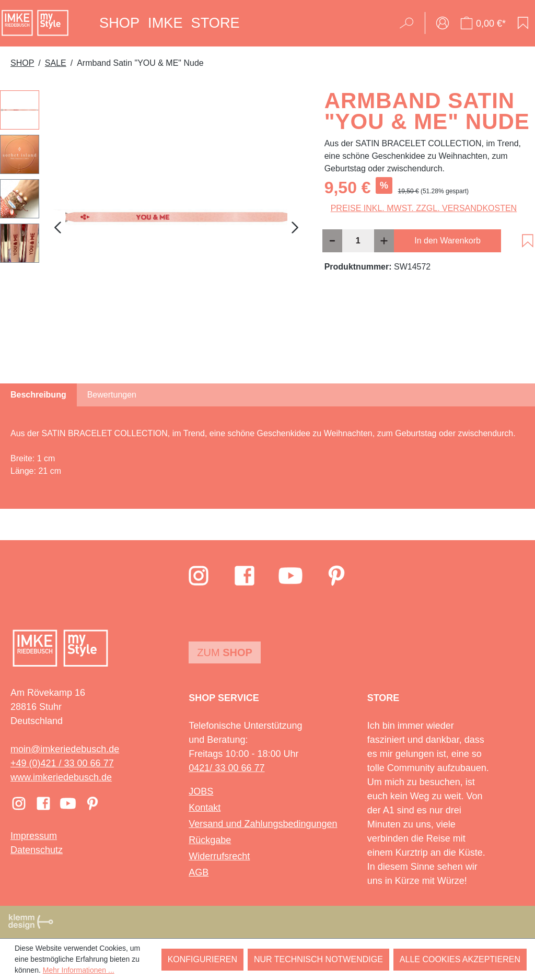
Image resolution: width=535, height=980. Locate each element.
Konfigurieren (202, 959)
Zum (225, 652)
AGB (199, 872)
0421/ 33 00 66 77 (226, 768)
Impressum (34, 836)
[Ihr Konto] (443, 23)
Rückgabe (210, 840)
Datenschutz (37, 850)
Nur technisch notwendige (318, 959)
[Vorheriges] (57, 227)
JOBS (201, 791)
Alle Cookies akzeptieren (460, 959)
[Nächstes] (295, 227)
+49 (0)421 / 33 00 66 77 (62, 763)
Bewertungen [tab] (112, 395)
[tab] (38, 395)
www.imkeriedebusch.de (61, 777)
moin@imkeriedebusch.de (65, 749)
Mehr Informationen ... (79, 970)
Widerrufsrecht (219, 856)
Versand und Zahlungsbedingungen (263, 824)
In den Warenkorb (447, 241)
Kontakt (205, 808)
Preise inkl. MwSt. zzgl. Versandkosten (424, 208)
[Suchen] (410, 23)
